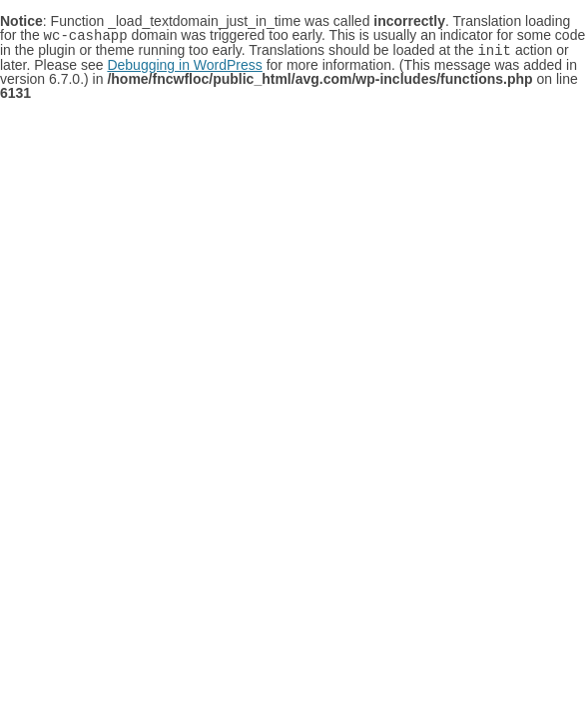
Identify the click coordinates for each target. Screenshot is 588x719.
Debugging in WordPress (184, 63)
